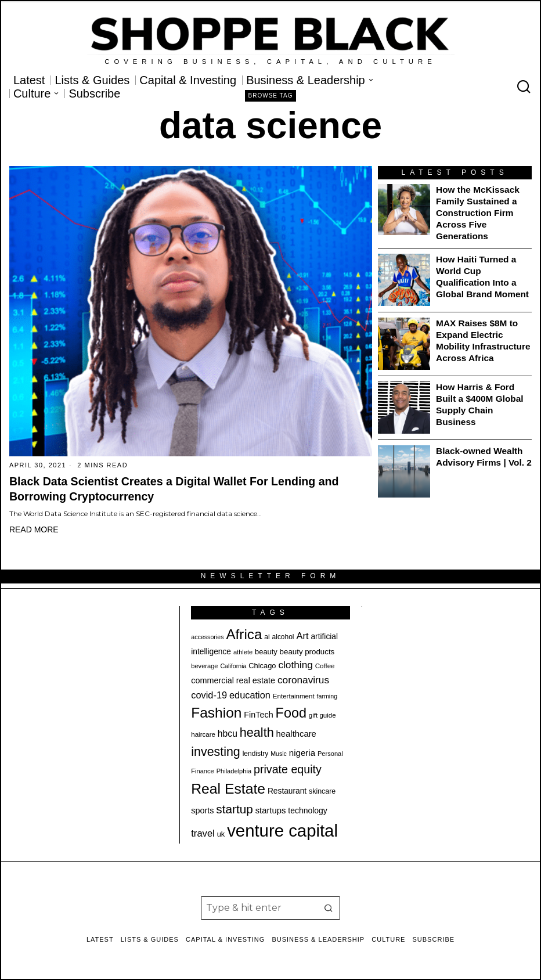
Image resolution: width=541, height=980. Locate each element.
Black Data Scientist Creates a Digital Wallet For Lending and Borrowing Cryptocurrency (174, 489)
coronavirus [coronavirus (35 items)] (303, 680)
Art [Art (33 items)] (302, 636)
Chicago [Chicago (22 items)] (262, 666)
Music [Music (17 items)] (279, 754)
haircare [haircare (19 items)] (203, 734)
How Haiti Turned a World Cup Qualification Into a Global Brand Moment (482, 277)
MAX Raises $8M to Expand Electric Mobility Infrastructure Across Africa (483, 341)
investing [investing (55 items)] (216, 752)
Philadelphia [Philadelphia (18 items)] (234, 771)
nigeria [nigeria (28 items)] (302, 753)
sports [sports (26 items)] (202, 810)
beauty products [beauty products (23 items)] (307, 652)
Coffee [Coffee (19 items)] (325, 666)
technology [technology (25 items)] (308, 810)
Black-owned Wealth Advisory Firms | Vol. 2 (484, 457)
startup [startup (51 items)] (234, 809)
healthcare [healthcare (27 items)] (296, 734)
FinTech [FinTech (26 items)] (258, 715)
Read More (34, 529)
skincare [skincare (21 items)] (322, 791)
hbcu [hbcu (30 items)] (228, 734)
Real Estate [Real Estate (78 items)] (228, 789)
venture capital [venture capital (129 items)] (282, 831)
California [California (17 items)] (233, 666)
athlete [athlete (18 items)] (243, 652)
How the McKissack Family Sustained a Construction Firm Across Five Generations (478, 213)
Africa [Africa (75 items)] (244, 634)
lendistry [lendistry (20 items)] (256, 754)
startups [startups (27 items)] (271, 810)
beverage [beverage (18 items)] (204, 666)
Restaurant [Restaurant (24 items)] (287, 791)
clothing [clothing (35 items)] (295, 665)
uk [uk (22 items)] (221, 834)
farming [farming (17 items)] (327, 696)
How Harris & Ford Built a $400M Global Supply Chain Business (480, 404)
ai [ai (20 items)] (267, 637)
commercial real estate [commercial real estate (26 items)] (233, 680)
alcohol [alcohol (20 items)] (283, 637)
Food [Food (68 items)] (291, 713)
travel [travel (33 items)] (203, 833)
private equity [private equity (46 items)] (288, 769)
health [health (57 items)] (257, 732)
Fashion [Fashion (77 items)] (216, 713)
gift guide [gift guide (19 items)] (322, 715)
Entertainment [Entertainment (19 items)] (294, 696)
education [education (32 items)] (250, 695)
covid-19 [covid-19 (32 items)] (209, 695)
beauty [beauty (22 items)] (266, 652)
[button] (329, 908)
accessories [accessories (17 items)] (207, 637)
